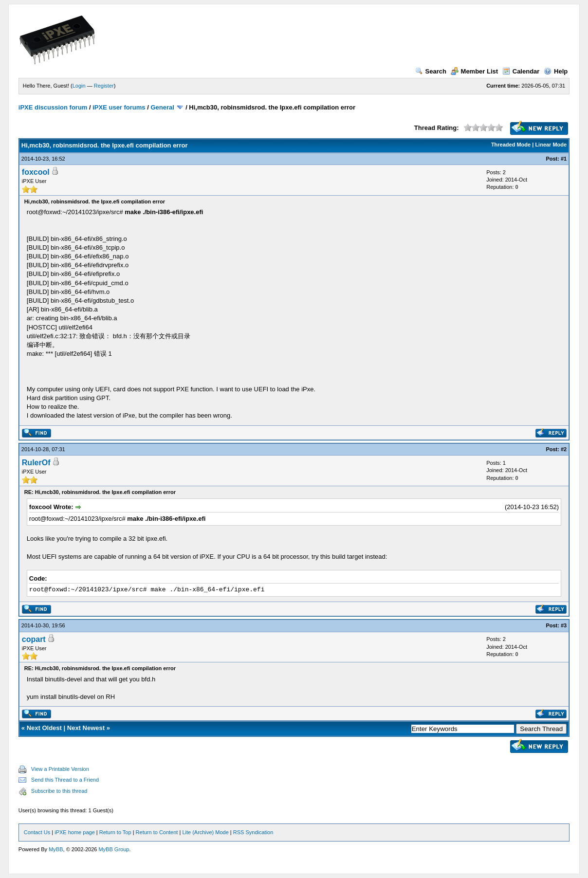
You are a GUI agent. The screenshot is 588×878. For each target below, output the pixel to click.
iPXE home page (75, 832)
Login (79, 86)
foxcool (36, 172)
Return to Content (157, 832)
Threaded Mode (511, 145)
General (162, 107)
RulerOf (36, 463)
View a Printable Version (60, 769)
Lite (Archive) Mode (205, 832)
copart (34, 639)
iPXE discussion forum (53, 107)
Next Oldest (44, 728)
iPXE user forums (119, 107)
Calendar (521, 71)
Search (431, 71)
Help (556, 71)
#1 (564, 159)
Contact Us (37, 832)
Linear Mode (551, 145)
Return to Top (115, 832)
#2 (564, 449)
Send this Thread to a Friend (65, 780)
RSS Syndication (253, 832)
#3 (564, 625)
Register (104, 86)
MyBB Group (114, 849)
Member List (475, 71)
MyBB (56, 849)
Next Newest (86, 728)
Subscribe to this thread (59, 791)
